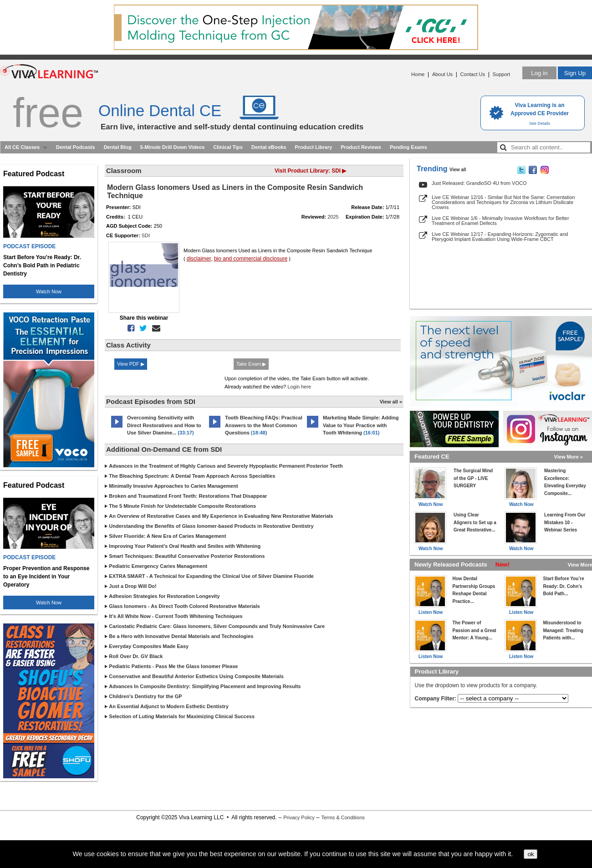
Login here (299, 387)
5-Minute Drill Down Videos (173, 147)
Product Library (313, 147)
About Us (442, 74)
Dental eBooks (269, 147)
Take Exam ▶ (251, 364)
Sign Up (575, 73)
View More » (569, 457)
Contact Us (473, 74)
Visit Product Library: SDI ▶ (310, 171)
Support (501, 74)
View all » (391, 402)
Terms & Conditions (343, 817)
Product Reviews (361, 147)
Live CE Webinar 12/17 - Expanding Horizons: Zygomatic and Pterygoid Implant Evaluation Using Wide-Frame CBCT (500, 237)
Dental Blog (118, 147)
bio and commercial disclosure (251, 259)
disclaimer (199, 259)
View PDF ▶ (131, 364)
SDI (146, 235)
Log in (539, 73)
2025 (333, 217)
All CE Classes (22, 147)
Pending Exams (408, 147)
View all (458, 170)
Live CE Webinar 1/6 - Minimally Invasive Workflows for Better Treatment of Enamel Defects (500, 221)
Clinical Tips (228, 147)
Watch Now (49, 291)
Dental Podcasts (76, 147)
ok (531, 854)
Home (418, 74)
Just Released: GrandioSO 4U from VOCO (479, 183)
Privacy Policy (299, 817)
